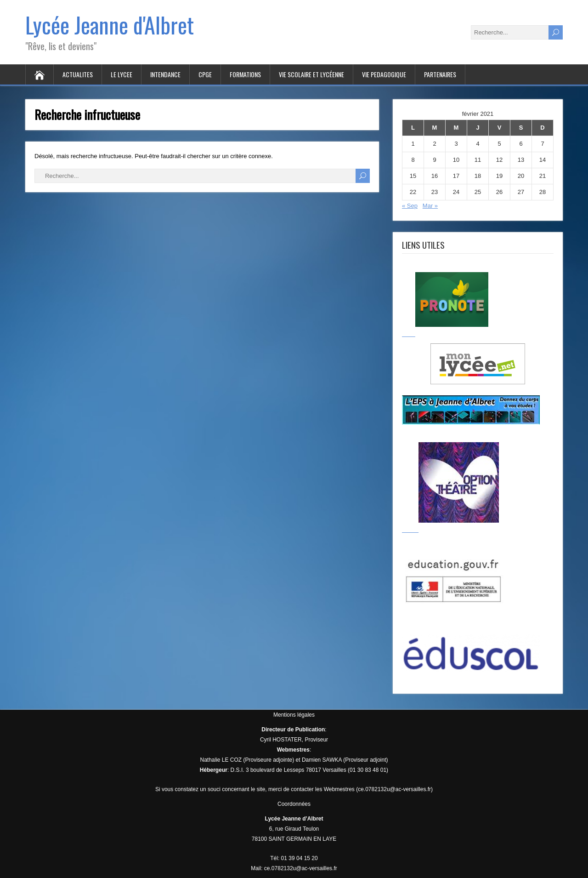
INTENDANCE (165, 74)
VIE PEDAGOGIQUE (384, 74)
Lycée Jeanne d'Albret (110, 25)
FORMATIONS (245, 74)
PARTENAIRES (440, 74)
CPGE (205, 74)
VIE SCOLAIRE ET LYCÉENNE (311, 74)
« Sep (410, 206)
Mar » (430, 206)
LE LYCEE (122, 74)
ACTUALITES (78, 74)
